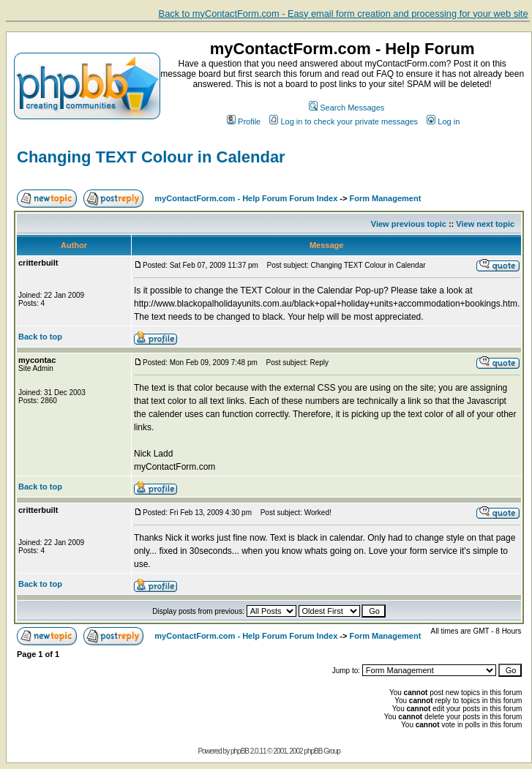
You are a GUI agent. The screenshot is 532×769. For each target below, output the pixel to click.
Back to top (40, 337)
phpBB (240, 751)
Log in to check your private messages (344, 121)
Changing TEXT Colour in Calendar (151, 157)
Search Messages (346, 108)
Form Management (386, 198)
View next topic (485, 224)
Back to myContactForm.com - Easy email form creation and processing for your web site (344, 14)
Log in (443, 121)
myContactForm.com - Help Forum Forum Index (246, 198)
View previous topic (409, 224)
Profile (244, 121)
